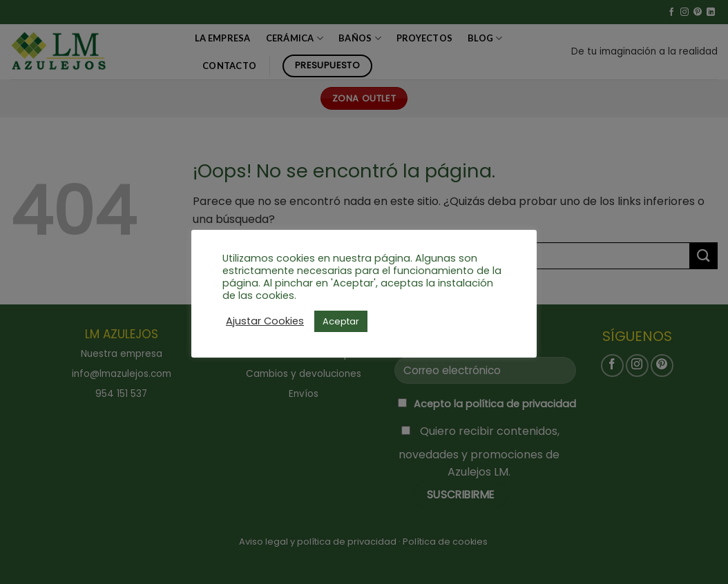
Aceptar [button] (341, 321)
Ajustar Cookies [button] (265, 321)
